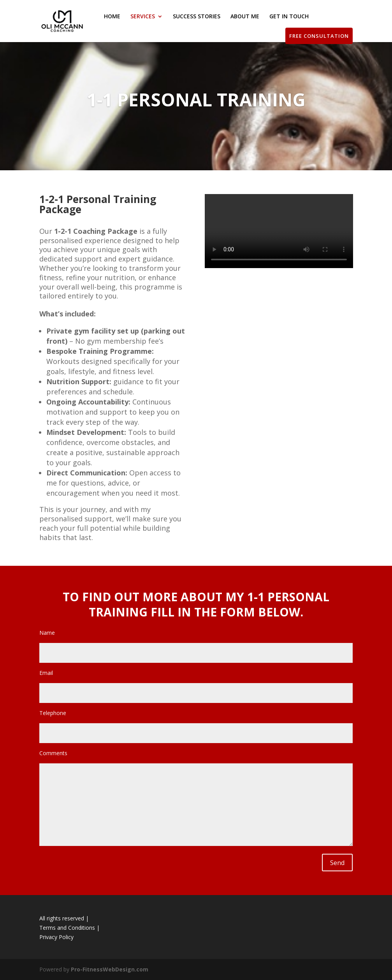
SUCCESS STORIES (197, 17)
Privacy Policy (56, 937)
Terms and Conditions (67, 928)
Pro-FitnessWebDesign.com (110, 969)
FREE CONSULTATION (319, 36)
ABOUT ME (245, 17)
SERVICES (143, 17)
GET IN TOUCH (289, 17)
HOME (112, 17)
